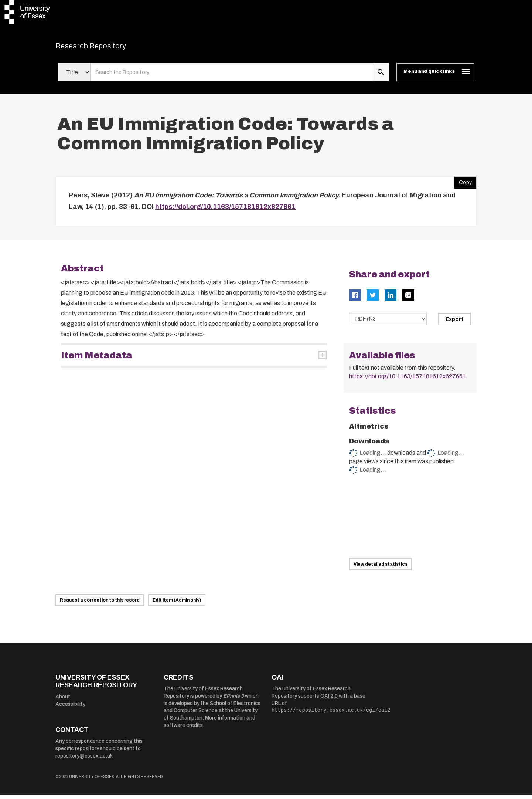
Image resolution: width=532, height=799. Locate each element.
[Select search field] (74, 77)
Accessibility (70, 709)
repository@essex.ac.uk (84, 760)
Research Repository (107, 48)
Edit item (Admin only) (177, 605)
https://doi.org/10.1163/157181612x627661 (225, 211)
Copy (463, 185)
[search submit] (381, 77)
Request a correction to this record (100, 605)
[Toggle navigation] (435, 77)
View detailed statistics (381, 569)
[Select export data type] (388, 324)
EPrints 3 (233, 700)
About (63, 701)
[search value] (232, 77)
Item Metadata (97, 360)
